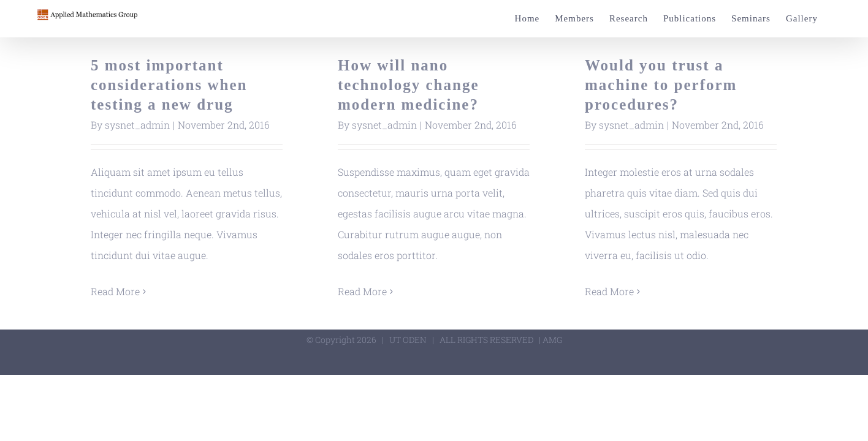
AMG (552, 340)
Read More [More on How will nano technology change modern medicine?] (362, 291)
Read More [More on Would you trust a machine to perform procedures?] (609, 291)
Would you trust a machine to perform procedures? (661, 85)
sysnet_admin (137, 125)
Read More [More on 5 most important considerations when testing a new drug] (115, 291)
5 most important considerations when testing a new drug (169, 85)
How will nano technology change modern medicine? (409, 85)
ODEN (415, 340)
